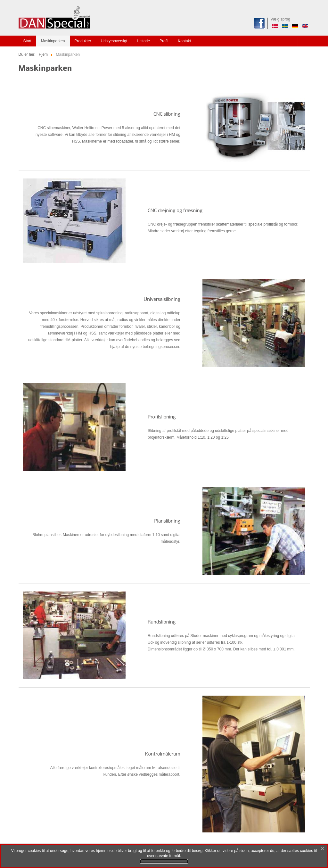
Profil (164, 41)
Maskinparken (53, 41)
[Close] (323, 849)
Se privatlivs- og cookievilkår (164, 861)
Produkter (83, 41)
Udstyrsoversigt (114, 41)
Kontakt (184, 41)
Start (27, 41)
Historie (143, 41)
